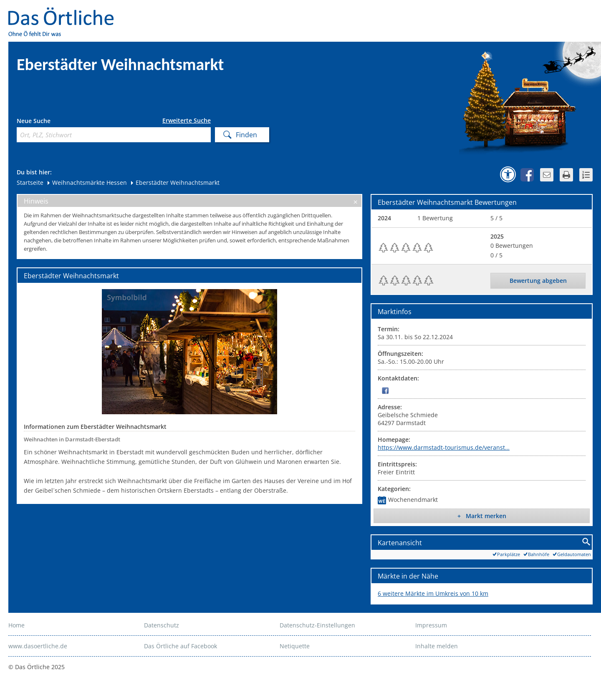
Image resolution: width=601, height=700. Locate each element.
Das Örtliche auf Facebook (181, 646)
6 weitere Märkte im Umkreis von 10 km (433, 593)
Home (16, 625)
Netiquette (295, 646)
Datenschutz (162, 625)
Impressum (431, 625)
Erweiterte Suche (187, 121)
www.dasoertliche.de (38, 646)
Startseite (30, 183)
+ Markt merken (482, 516)
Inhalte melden (437, 646)
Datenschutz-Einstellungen (317, 625)
